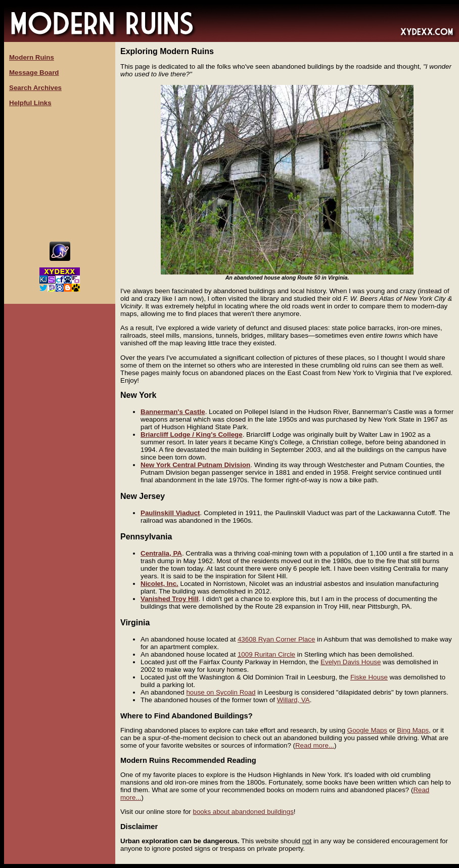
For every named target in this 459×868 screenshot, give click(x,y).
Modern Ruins (32, 57)
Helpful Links (30, 103)
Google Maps (367, 730)
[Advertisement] (60, 174)
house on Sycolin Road (221, 692)
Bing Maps (413, 730)
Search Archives (35, 88)
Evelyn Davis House (351, 662)
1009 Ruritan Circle (266, 654)
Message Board (34, 73)
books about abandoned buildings (243, 812)
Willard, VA (293, 700)
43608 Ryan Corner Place (276, 639)
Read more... (315, 745)
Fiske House (369, 677)
